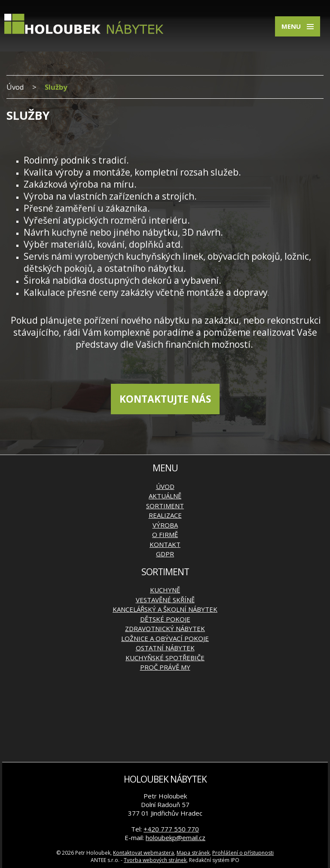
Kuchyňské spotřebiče (165, 658)
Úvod (15, 87)
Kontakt (165, 544)
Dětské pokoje (165, 619)
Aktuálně (165, 496)
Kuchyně (165, 590)
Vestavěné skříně (165, 600)
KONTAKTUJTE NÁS (165, 399)
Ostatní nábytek (165, 648)
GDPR (165, 554)
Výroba (165, 525)
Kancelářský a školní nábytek (165, 609)
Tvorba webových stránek (155, 860)
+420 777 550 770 (171, 829)
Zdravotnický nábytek (165, 628)
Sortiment (165, 506)
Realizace (165, 515)
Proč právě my (165, 667)
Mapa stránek (193, 853)
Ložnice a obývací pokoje (165, 638)
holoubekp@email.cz (176, 838)
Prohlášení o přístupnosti (243, 853)
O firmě (165, 534)
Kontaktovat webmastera (144, 853)
